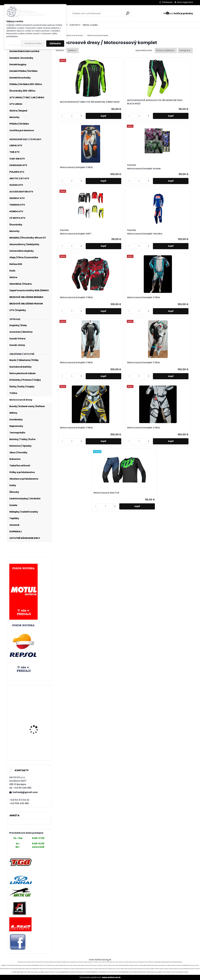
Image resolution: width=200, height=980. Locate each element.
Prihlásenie (167, 2)
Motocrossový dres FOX (123, 316)
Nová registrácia (185, 2)
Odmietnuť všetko (33, 43)
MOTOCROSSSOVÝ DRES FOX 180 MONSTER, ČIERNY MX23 (72, 105)
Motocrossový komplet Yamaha (106, 180)
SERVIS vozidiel (90, 25)
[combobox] (166, 50)
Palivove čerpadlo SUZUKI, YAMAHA (34, 698)
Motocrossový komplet (98, 35)
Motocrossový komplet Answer (174, 107)
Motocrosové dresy (74, 35)
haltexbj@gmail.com (25, 792)
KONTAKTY (75, 25)
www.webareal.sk (111, 977)
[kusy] (64, 125)
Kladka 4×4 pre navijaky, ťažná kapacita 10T (37, 718)
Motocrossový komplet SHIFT (71, 180)
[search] (128, 13)
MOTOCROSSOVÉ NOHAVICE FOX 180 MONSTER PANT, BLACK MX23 (105, 105)
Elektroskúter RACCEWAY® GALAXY (35, 742)
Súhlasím (55, 43)
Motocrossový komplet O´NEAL (141, 105)
